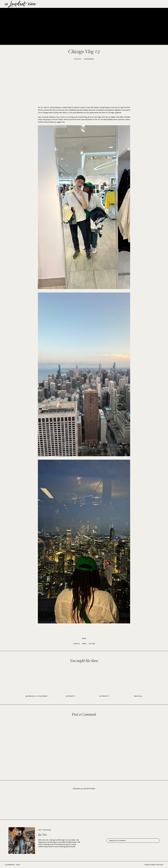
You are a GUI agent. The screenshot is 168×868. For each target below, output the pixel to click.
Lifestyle (76, 644)
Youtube (92, 644)
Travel (84, 644)
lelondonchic (10, 865)
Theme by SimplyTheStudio (154, 865)
